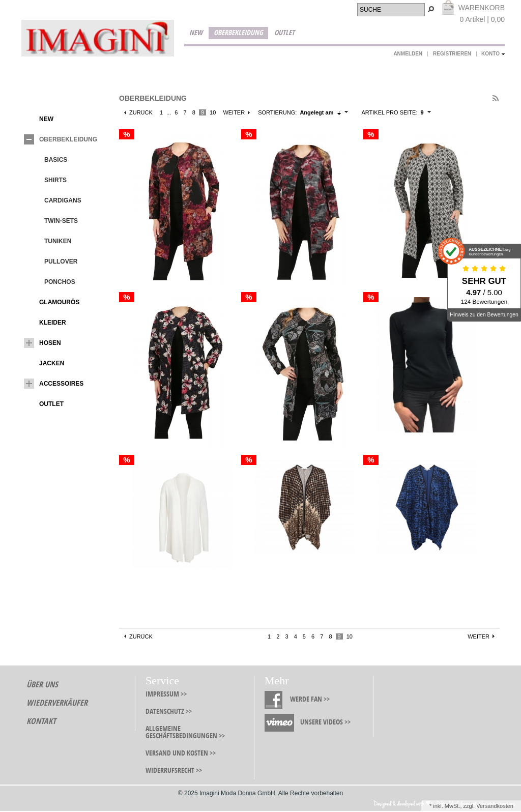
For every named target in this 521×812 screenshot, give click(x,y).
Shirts (48, 180)
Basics (48, 160)
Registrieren (452, 54)
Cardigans (55, 200)
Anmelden (408, 54)
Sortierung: (277, 112)
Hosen (42, 343)
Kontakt (41, 721)
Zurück (141, 112)
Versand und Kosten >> (181, 753)
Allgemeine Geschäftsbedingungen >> (185, 732)
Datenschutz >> (169, 712)
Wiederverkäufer (57, 703)
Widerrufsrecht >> (174, 771)
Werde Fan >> (310, 699)
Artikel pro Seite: (389, 112)
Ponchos (52, 282)
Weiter (234, 112)
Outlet (284, 33)
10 (213, 112)
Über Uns (42, 685)
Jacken (44, 363)
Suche (370, 10)
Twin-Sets (53, 221)
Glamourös (52, 302)
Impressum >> (166, 694)
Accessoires (54, 384)
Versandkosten (495, 806)
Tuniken (50, 241)
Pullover (53, 262)
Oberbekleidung (238, 33)
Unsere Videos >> (325, 722)
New (196, 33)
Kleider (45, 323)
